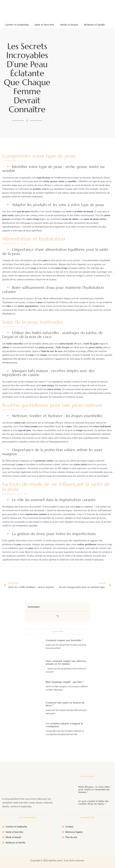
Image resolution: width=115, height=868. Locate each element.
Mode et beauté (69, 25)
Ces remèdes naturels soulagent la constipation (64, 725)
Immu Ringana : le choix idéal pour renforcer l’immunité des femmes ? (94, 789)
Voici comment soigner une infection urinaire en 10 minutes (66, 662)
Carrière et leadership (17, 25)
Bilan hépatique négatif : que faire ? (65, 682)
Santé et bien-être (44, 25)
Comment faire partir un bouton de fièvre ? (65, 704)
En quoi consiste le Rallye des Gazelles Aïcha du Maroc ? (94, 802)
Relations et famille (94, 25)
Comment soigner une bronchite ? (64, 640)
